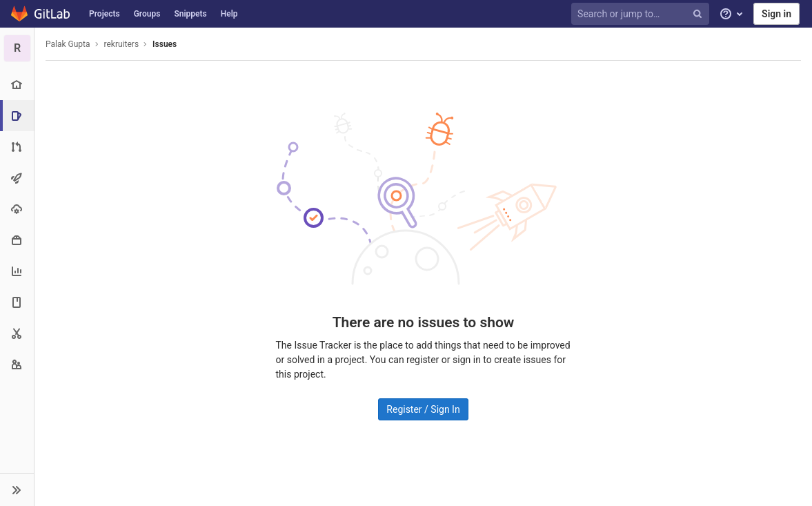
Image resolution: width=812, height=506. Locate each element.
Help (229, 14)
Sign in (776, 14)
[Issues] (18, 116)
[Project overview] (17, 85)
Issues (165, 44)
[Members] (17, 364)
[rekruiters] (17, 48)
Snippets (190, 14)
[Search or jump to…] (642, 14)
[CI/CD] (17, 178)
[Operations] (17, 209)
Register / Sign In (423, 409)
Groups (147, 14)
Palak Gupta (68, 44)
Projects (105, 14)
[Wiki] (17, 302)
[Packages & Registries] (17, 240)
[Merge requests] (17, 147)
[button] (17, 489)
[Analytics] (17, 271)
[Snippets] (17, 333)
